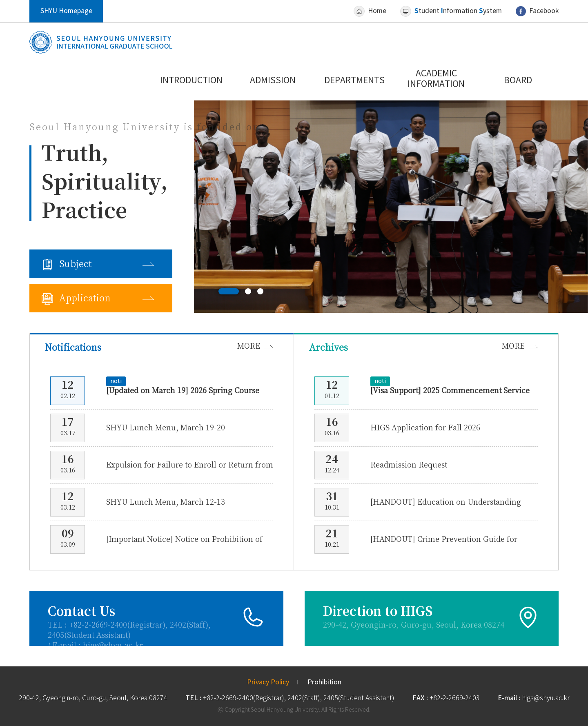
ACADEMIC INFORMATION (436, 79)
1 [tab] (229, 291)
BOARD (518, 81)
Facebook (544, 11)
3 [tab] (260, 291)
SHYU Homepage (66, 11)
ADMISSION (273, 81)
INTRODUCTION (191, 81)
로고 (101, 42)
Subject (76, 264)
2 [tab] (248, 291)
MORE (249, 346)
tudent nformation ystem (458, 11)
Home (377, 11)
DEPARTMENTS (354, 81)
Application (85, 298)
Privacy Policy (268, 682)
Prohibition (324, 682)
